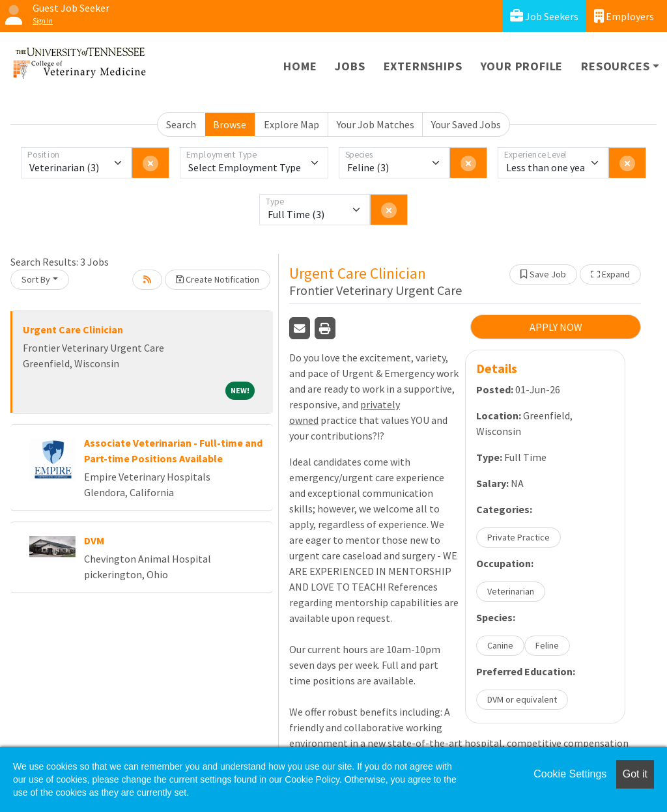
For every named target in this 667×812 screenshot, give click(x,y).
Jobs (350, 66)
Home (300, 66)
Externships (423, 66)
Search (181, 124)
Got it (635, 774)
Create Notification (218, 279)
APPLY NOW (556, 327)
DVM (94, 540)
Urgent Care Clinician (73, 329)
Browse (230, 124)
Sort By (36, 279)
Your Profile (522, 66)
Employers (624, 16)
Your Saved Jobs (466, 124)
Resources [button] (615, 66)
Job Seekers (544, 16)
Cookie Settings (570, 774)
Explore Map (291, 124)
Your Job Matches (376, 124)
